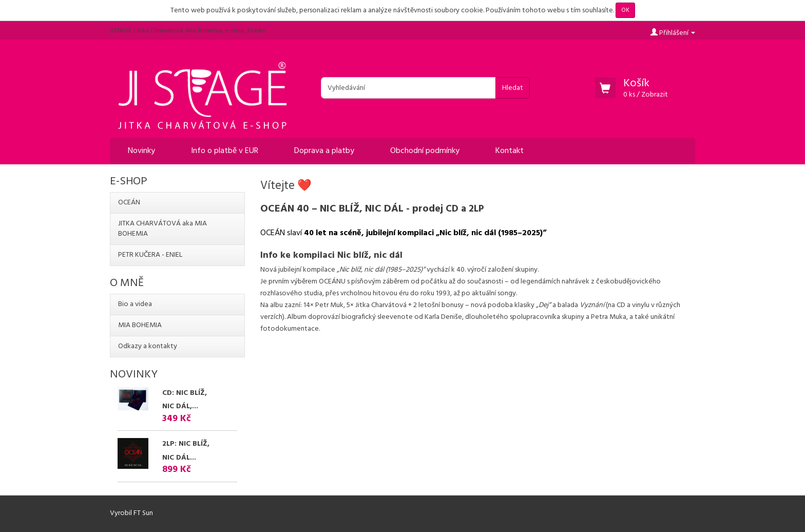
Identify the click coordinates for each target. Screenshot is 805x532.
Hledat (513, 88)
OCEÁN (129, 203)
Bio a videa (135, 304)
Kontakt (510, 151)
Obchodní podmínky (425, 151)
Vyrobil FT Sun (131, 513)
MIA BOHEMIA (140, 325)
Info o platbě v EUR (225, 151)
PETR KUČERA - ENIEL (150, 255)
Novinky (141, 151)
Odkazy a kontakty (148, 346)
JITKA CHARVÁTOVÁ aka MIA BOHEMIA (162, 229)
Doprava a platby (324, 151)
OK (625, 10)
